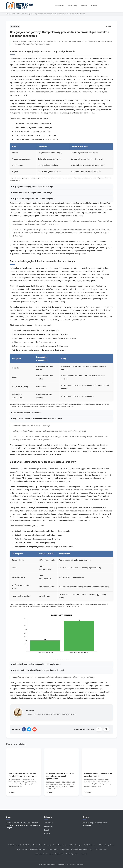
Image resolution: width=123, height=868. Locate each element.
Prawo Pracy (72, 6)
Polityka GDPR (65, 849)
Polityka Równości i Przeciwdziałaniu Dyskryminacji (31, 849)
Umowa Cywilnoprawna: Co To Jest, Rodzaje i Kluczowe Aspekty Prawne (22, 775)
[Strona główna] (21, 6)
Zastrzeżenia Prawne (101, 849)
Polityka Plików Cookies (60, 845)
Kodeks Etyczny (53, 849)
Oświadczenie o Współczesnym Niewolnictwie (50, 854)
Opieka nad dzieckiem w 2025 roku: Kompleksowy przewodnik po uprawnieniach (60, 776)
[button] (99, 729)
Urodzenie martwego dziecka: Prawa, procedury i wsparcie (99, 775)
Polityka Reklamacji (45, 845)
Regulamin (84, 854)
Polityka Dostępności (14, 845)
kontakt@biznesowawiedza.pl (97, 823)
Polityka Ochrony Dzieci (30, 845)
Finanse (94, 6)
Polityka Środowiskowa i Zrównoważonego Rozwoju (99, 845)
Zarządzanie (59, 6)
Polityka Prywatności (72, 854)
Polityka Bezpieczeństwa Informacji (82, 849)
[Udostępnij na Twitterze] (29, 729)
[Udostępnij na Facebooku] (24, 729)
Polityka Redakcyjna (76, 845)
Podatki (84, 6)
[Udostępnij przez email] (34, 729)
